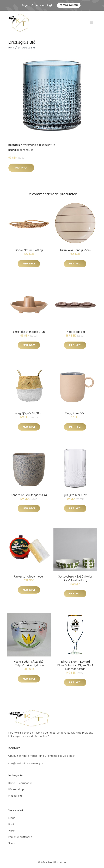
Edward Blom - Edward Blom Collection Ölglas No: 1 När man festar (75, 665)
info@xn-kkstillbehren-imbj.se (26, 763)
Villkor (12, 831)
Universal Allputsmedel (29, 576)
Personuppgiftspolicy (21, 837)
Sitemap (13, 843)
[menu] (92, 23)
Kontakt (13, 824)
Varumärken (31, 145)
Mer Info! (21, 168)
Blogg (12, 818)
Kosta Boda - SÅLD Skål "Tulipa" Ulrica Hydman (29, 663)
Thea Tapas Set (75, 332)
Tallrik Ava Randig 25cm (75, 250)
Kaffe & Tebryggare (20, 783)
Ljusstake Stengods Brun (29, 332)
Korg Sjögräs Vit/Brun (29, 413)
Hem (11, 48)
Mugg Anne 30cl (75, 413)
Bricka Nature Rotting (29, 250)
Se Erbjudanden (69, 5)
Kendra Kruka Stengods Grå (29, 495)
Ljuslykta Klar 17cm (75, 495)
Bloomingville (47, 145)
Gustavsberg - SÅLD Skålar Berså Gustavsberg (75, 578)
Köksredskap (16, 789)
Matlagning (15, 796)
